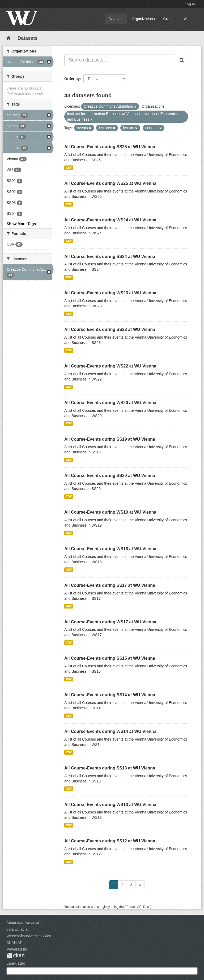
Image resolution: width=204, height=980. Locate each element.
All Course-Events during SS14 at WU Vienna (110, 695)
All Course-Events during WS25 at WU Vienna (110, 183)
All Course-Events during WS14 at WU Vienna (110, 731)
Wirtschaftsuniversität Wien (29, 936)
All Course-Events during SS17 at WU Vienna (110, 585)
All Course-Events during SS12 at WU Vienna (110, 841)
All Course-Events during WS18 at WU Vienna (110, 549)
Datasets (116, 19)
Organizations (143, 19)
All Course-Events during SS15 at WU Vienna (110, 658)
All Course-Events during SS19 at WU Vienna (110, 439)
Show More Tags (21, 224)
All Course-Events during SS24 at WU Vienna (110, 257)
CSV (69, 168)
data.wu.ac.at (17, 929)
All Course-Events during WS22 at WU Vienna (110, 366)
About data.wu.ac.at (23, 923)
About (189, 19)
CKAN (15, 955)
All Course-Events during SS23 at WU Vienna (110, 329)
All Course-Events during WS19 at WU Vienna (110, 512)
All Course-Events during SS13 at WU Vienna (110, 768)
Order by (72, 79)
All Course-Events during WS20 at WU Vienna (110, 403)
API (127, 907)
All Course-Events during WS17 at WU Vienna (110, 622)
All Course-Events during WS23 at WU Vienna (110, 293)
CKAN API (15, 943)
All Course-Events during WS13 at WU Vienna (110, 805)
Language (15, 963)
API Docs (144, 907)
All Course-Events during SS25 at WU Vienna (110, 147)
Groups (169, 19)
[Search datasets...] (120, 60)
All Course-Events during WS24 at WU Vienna (110, 220)
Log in (190, 4)
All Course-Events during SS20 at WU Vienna (110, 476)
